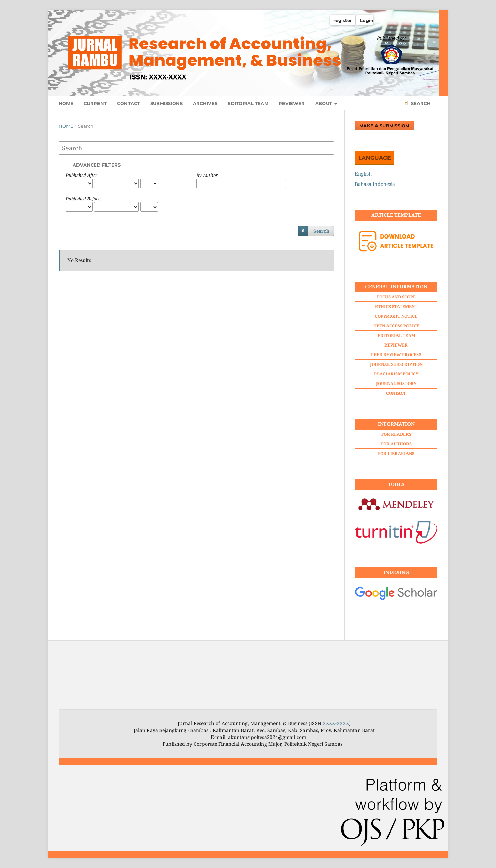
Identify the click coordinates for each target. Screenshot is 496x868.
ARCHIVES (205, 103)
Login (367, 20)
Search (420, 103)
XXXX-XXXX (336, 723)
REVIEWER (292, 103)
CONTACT (128, 103)
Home (66, 126)
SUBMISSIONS (166, 103)
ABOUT (324, 103)
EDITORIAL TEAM (248, 103)
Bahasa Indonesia (375, 184)
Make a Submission (384, 126)
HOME (66, 103)
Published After (82, 175)
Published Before (83, 199)
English (363, 174)
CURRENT (95, 103)
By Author (207, 175)
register (343, 20)
